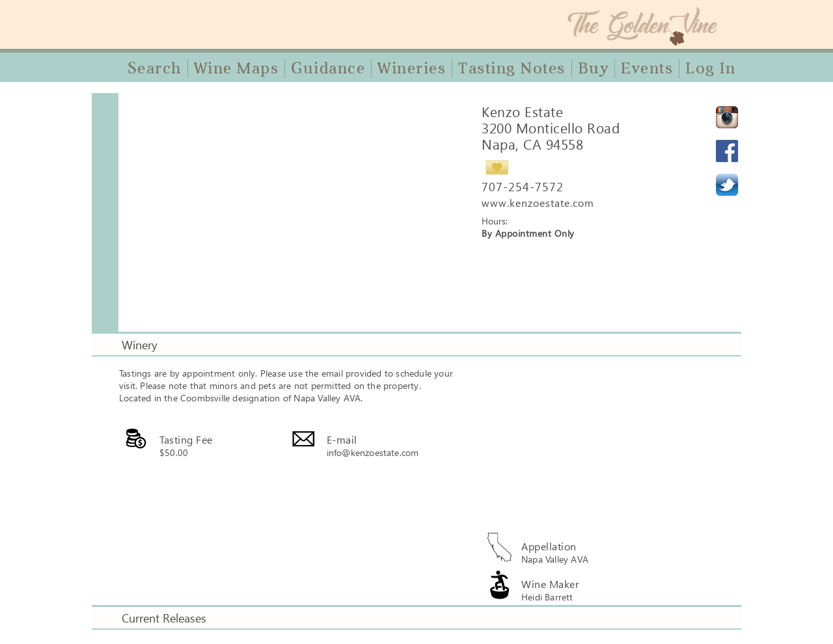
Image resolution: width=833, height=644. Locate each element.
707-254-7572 (523, 187)
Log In (710, 68)
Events (647, 68)
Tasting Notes (512, 68)
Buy (594, 68)
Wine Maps (237, 68)
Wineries (412, 68)
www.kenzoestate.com (538, 203)
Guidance (328, 68)
